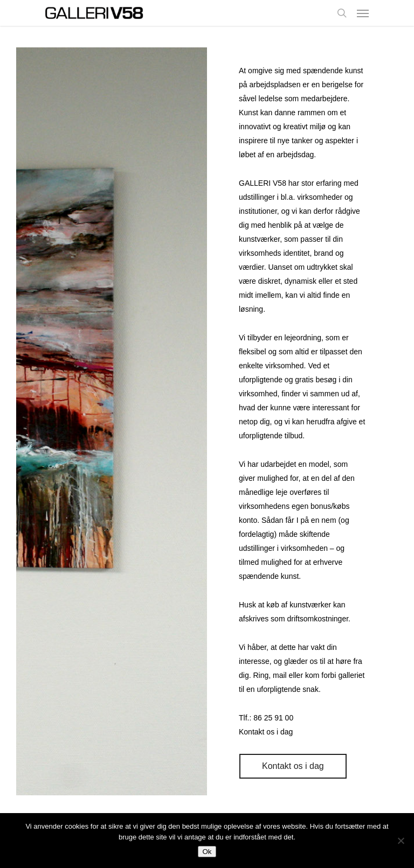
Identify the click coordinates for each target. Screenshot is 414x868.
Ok (207, 852)
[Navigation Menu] (363, 13)
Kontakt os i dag (266, 732)
